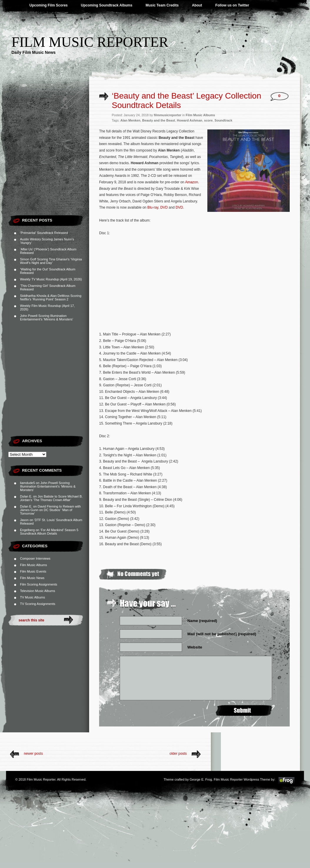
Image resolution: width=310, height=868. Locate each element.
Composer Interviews (35, 558)
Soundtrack (223, 120)
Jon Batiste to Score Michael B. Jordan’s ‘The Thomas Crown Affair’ (51, 498)
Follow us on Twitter (232, 5)
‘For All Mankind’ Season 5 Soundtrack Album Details (49, 532)
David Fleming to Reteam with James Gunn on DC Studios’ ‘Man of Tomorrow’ (50, 510)
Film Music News (32, 578)
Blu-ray (153, 207)
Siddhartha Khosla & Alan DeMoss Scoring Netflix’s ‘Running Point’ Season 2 (51, 297)
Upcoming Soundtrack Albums (107, 5)
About (197, 5)
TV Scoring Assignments (38, 604)
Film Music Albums (34, 565)
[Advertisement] (55, 157)
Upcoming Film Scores (49, 5)
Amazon (191, 182)
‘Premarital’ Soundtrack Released (44, 233)
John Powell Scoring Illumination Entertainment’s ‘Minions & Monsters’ (47, 317)
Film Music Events (33, 571)
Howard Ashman (189, 120)
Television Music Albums (37, 591)
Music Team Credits (162, 5)
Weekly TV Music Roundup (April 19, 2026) (51, 279)
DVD (164, 207)
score (208, 120)
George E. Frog (201, 779)
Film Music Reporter (90, 42)
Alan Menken (130, 120)
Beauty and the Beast (159, 120)
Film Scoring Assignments (39, 584)
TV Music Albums (32, 597)
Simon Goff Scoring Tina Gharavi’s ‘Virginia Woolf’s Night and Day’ (51, 261)
